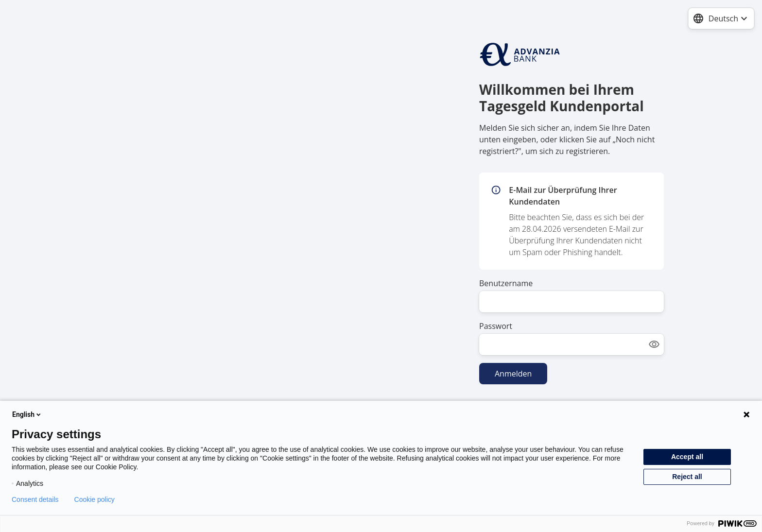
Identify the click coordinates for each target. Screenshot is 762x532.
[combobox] (721, 18)
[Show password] (654, 344)
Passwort (496, 326)
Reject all (687, 477)
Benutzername (506, 283)
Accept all (687, 457)
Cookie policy (95, 499)
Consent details (35, 499)
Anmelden (513, 374)
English (27, 414)
